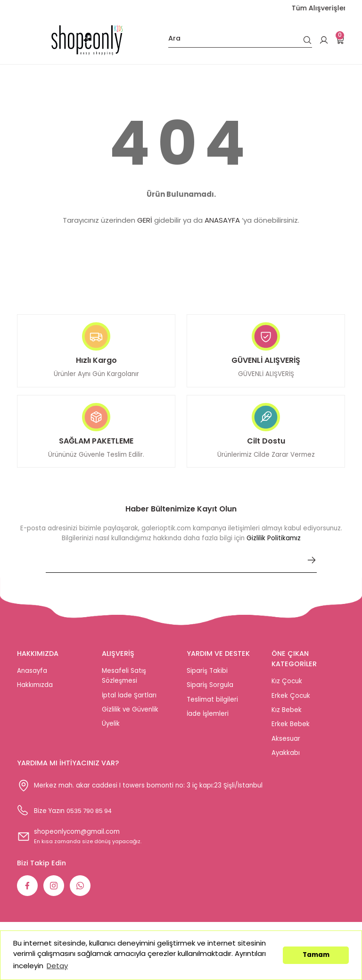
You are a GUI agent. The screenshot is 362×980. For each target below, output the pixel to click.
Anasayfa (32, 676)
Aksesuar (286, 744)
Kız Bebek (287, 716)
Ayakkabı (286, 758)
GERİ (145, 220)
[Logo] (87, 40)
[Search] (240, 40)
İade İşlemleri (208, 719)
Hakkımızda (35, 691)
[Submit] (312, 566)
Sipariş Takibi (207, 676)
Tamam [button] (316, 955)
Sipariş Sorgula (210, 691)
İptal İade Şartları (129, 701)
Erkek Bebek (291, 730)
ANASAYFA (222, 220)
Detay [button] (57, 966)
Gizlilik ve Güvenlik (130, 715)
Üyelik (111, 729)
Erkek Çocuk (291, 701)
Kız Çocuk (287, 687)
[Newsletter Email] (181, 570)
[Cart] (340, 40)
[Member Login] (324, 40)
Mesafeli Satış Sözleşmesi (124, 681)
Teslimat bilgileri (212, 705)
